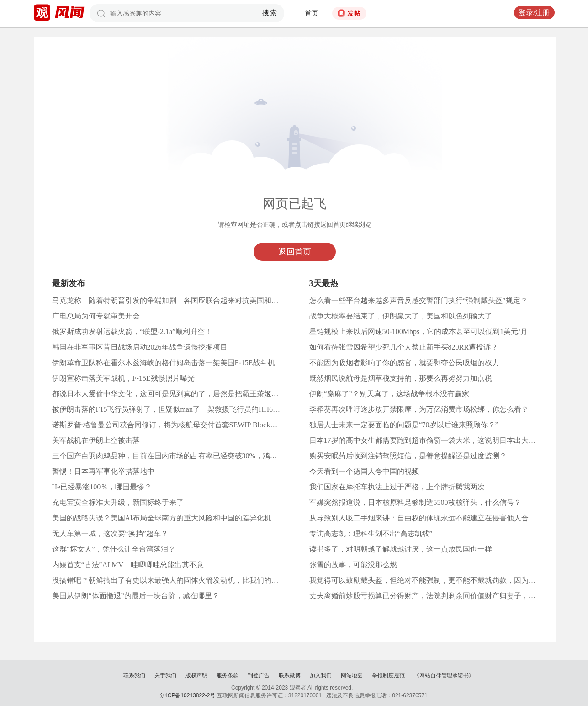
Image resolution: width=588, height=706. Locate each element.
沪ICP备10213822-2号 (188, 695)
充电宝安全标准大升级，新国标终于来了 (118, 502)
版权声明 (196, 675)
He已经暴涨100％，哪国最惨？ (102, 487)
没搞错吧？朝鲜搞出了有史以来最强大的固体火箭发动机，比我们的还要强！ (176, 580)
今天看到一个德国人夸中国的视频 (364, 471)
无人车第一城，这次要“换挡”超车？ (110, 533)
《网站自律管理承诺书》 (444, 675)
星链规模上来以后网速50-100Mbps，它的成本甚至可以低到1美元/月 (418, 332)
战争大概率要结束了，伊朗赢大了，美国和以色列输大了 (401, 316)
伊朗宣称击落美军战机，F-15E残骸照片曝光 (123, 378)
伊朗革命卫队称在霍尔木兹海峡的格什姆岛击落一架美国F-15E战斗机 (164, 363)
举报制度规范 (388, 675)
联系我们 (134, 675)
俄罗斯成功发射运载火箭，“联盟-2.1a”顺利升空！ (132, 332)
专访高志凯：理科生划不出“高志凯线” (371, 533)
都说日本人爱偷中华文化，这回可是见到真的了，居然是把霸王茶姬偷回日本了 (180, 394)
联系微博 (290, 675)
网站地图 (352, 675)
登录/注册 (534, 13)
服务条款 (228, 675)
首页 (312, 13)
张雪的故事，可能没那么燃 (353, 565)
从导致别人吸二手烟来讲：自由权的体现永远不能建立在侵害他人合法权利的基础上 (445, 518)
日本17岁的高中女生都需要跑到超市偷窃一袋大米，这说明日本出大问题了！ (434, 440)
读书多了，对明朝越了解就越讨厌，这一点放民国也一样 (401, 549)
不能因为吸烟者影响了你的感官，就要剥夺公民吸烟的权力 (404, 363)
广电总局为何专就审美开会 (96, 316)
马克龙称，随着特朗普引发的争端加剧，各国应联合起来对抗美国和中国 (169, 300)
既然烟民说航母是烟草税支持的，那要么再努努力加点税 (401, 378)
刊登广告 (259, 675)
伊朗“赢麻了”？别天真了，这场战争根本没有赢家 (389, 394)
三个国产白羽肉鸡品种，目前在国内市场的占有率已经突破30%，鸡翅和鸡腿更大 (183, 456)
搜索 (270, 13)
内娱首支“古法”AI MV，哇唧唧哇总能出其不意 (128, 565)
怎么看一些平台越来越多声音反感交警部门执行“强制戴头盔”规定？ (418, 300)
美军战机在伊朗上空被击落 (96, 440)
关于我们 (165, 675)
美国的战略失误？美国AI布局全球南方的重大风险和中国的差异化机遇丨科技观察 (184, 518)
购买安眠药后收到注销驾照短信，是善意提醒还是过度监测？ (408, 456)
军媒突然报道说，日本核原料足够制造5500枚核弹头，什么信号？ (415, 502)
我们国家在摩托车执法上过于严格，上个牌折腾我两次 (397, 487)
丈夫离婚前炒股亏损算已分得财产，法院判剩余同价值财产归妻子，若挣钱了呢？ (441, 596)
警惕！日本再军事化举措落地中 (103, 471)
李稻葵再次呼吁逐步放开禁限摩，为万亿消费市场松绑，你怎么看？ (419, 409)
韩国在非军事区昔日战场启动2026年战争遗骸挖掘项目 (140, 347)
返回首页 (295, 252)
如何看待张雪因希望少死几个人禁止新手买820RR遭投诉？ (404, 347)
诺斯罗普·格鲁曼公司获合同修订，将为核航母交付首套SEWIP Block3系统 (170, 425)
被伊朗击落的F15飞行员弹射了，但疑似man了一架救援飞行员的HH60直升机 (175, 409)
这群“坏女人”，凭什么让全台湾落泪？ (114, 549)
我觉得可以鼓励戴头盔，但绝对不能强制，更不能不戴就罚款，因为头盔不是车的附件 (448, 580)
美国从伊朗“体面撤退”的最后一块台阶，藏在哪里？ (136, 596)
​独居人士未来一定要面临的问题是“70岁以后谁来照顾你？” (404, 425)
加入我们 (321, 675)
